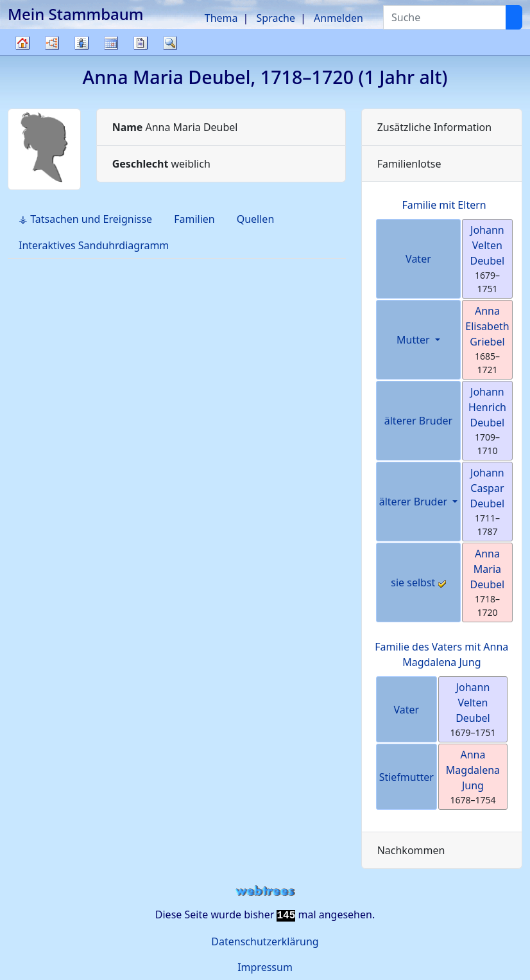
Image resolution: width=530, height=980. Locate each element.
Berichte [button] (141, 43)
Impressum (265, 967)
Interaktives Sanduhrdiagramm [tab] (94, 245)
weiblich (161, 164)
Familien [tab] (194, 219)
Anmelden (338, 18)
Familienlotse (409, 164)
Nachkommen (411, 850)
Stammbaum (22, 55)
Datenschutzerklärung (265, 941)
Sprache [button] (276, 18)
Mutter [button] (415, 340)
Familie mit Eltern (444, 205)
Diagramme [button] (52, 43)
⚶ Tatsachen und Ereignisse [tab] (85, 219)
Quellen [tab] (256, 219)
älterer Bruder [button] (415, 502)
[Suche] (514, 17)
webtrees (265, 891)
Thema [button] (221, 18)
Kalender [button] (111, 43)
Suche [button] (170, 43)
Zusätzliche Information (435, 127)
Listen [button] (81, 43)
